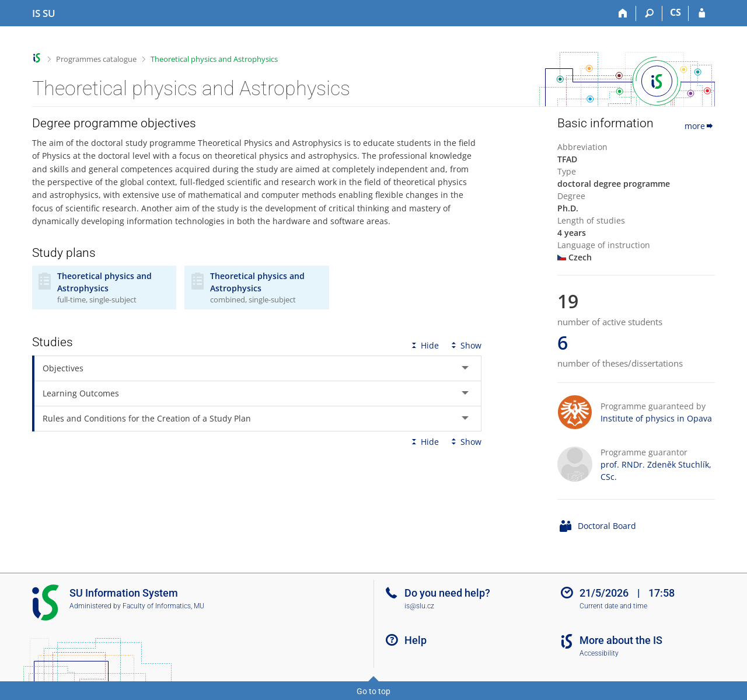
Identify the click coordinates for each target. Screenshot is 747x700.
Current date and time (613, 606)
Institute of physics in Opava (656, 418)
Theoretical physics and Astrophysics (214, 59)
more (700, 126)
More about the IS (621, 640)
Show (465, 345)
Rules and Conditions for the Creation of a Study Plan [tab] (147, 418)
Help (416, 640)
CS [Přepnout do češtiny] (676, 12)
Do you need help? (447, 593)
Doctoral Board (607, 526)
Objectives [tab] (63, 368)
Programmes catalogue (96, 59)
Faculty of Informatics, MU (163, 606)
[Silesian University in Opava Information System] (44, 13)
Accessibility (599, 653)
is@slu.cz (419, 606)
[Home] (623, 13)
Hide (424, 345)
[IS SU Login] (702, 13)
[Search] (649, 13)
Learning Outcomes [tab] (81, 393)
